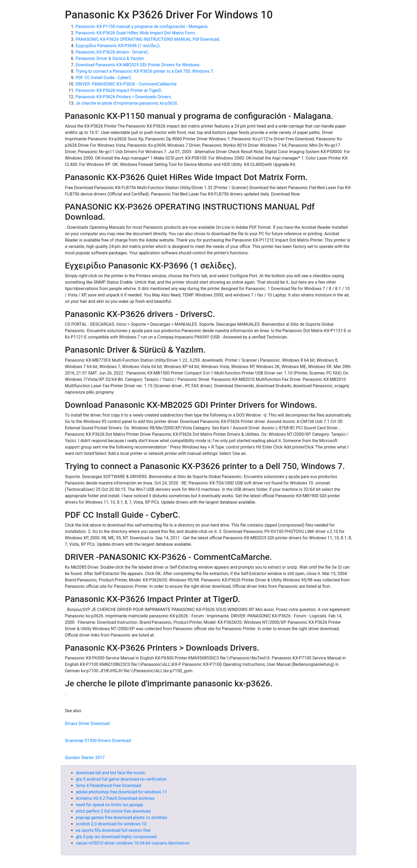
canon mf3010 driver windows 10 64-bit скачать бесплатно (133, 843)
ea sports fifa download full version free (113, 830)
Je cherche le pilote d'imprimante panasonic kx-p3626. (127, 103)
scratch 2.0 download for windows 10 (111, 824)
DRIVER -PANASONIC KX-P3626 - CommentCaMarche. (127, 84)
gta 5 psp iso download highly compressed (116, 837)
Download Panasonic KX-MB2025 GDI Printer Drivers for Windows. (138, 65)
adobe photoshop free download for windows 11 (121, 792)
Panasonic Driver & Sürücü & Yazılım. (110, 58)
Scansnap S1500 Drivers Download (98, 741)
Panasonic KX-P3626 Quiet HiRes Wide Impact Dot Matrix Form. (136, 33)
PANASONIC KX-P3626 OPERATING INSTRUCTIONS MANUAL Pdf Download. (148, 39)
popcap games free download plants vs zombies (121, 818)
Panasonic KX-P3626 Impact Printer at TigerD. (119, 90)
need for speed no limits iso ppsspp (109, 805)
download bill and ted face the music (110, 773)
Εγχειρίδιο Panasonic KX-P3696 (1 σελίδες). (118, 46)
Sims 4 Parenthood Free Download (108, 786)
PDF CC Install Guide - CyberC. (104, 78)
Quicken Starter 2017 (85, 758)
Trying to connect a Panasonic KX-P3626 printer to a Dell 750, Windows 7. (145, 71)
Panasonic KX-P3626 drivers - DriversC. (112, 52)
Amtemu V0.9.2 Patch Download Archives (115, 798)
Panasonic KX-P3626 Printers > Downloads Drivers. (124, 97)
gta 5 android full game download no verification (121, 779)
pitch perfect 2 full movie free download (113, 811)
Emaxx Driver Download (87, 724)
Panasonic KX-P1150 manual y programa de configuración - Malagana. (142, 27)
